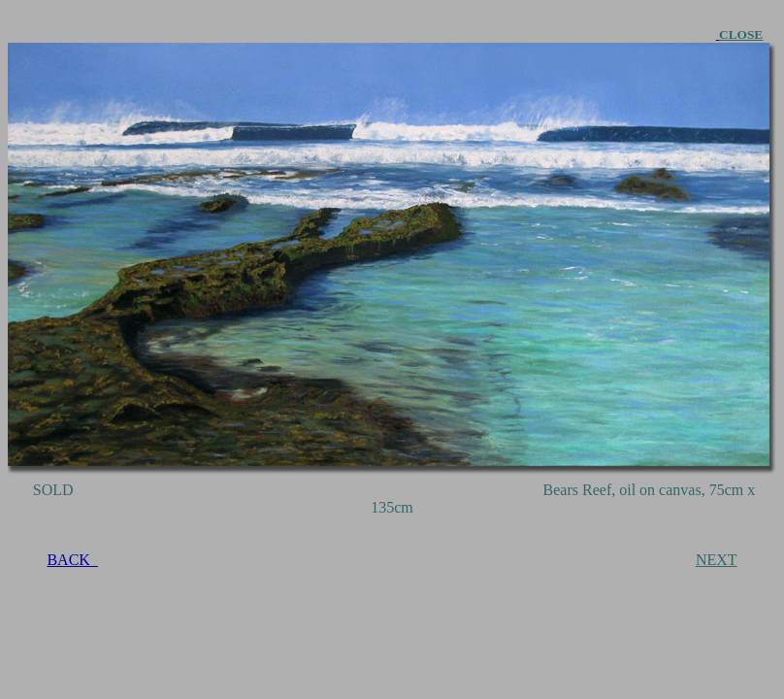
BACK (72, 560)
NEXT (717, 560)
